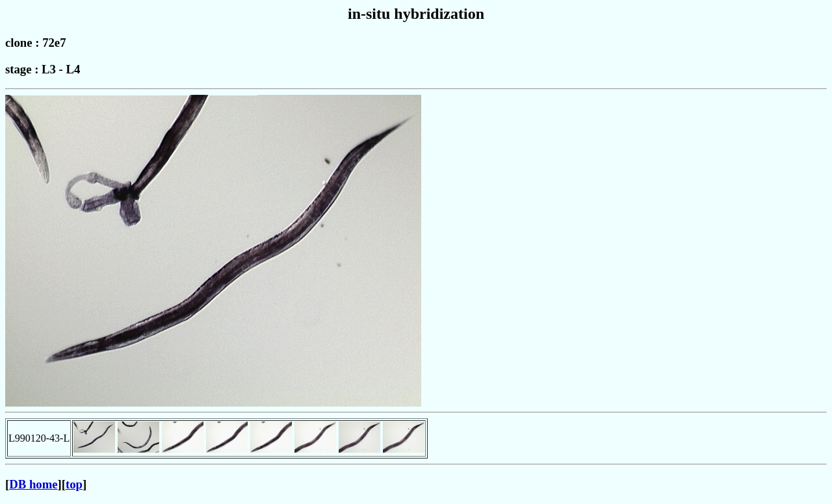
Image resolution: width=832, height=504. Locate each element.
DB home (33, 484)
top (74, 484)
